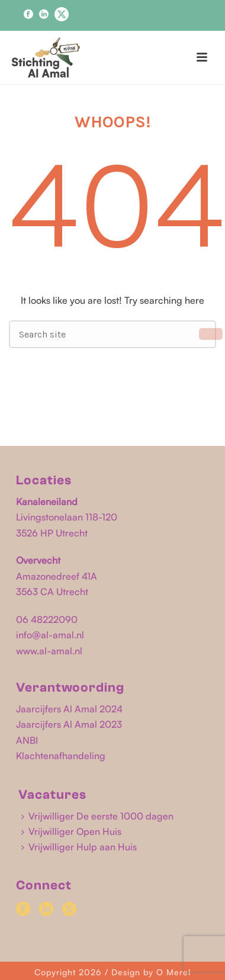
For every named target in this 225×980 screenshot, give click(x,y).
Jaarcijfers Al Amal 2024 (69, 709)
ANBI (27, 740)
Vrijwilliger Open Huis (71, 831)
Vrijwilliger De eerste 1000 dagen (97, 816)
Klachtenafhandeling (61, 756)
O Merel (173, 972)
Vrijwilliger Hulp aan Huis (79, 847)
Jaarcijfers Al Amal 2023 (69, 724)
